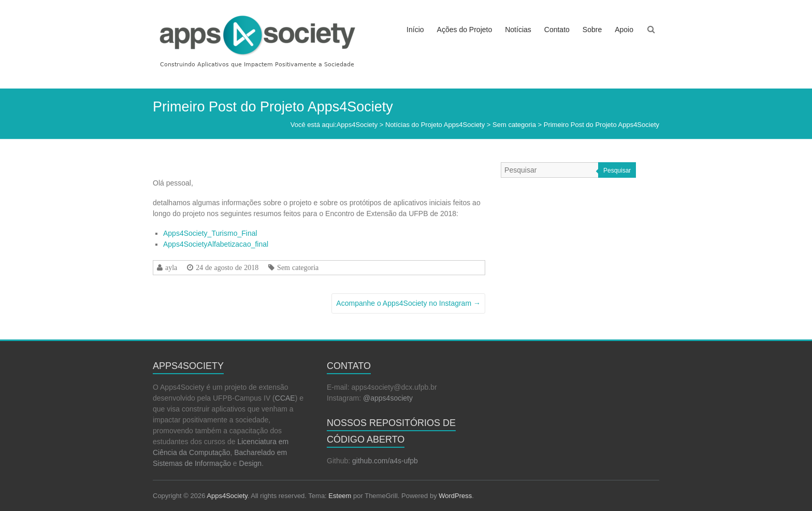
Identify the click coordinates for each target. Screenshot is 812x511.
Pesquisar (617, 171)
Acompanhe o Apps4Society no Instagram (408, 303)
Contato (557, 30)
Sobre (592, 30)
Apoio (624, 30)
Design (251, 463)
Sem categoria (298, 267)
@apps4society (388, 398)
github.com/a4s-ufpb (385, 461)
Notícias (518, 30)
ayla (171, 267)
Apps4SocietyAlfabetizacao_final (216, 244)
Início (415, 30)
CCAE (285, 398)
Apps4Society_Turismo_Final (210, 233)
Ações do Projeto (465, 30)
